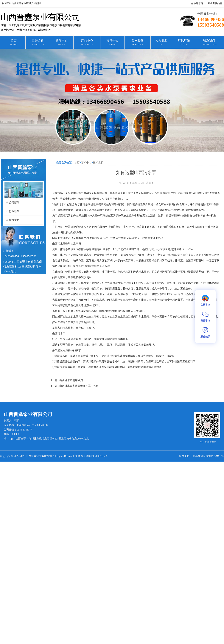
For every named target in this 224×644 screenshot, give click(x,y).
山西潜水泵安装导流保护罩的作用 (79, 386)
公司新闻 (14, 203)
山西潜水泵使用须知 (71, 380)
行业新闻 (14, 211)
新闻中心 (62, 43)
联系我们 (209, 43)
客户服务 (137, 43)
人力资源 (161, 43)
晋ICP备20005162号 (97, 456)
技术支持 (14, 220)
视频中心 (112, 43)
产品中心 (87, 43)
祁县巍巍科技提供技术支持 (208, 456)
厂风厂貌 (184, 43)
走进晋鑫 (38, 43)
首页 (14, 43)
